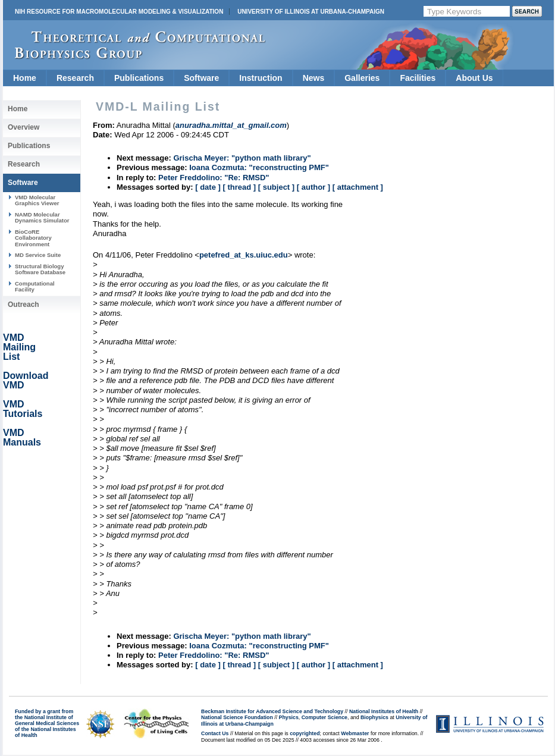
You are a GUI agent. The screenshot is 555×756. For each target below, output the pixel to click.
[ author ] (313, 187)
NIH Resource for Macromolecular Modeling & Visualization (119, 12)
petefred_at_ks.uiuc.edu (244, 255)
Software (201, 78)
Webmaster (355, 733)
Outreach (23, 305)
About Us (474, 78)
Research (75, 78)
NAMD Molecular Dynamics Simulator (42, 217)
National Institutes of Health (384, 711)
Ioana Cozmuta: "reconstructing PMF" (259, 167)
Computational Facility (35, 286)
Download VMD (26, 380)
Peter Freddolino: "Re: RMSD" (214, 178)
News (314, 78)
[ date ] (208, 187)
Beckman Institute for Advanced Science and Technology (272, 711)
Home (25, 78)
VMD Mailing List (19, 347)
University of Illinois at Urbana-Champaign (311, 12)
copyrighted (305, 733)
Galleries (362, 78)
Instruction (261, 78)
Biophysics (374, 717)
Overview (23, 127)
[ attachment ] (358, 187)
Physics (289, 717)
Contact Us (215, 733)
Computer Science (324, 717)
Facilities (418, 78)
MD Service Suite (38, 255)
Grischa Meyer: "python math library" (242, 158)
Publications (139, 78)
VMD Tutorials (23, 409)
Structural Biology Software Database (40, 269)
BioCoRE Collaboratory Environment (33, 238)
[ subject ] (276, 187)
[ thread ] (239, 187)
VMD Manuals (22, 437)
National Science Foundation (237, 717)
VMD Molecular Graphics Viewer (37, 200)
